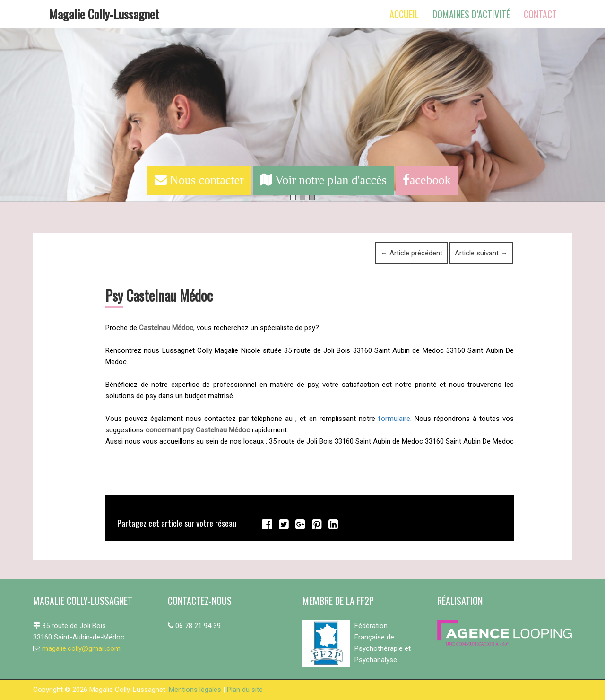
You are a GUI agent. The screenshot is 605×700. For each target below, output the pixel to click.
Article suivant (481, 253)
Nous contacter (199, 180)
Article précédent (411, 253)
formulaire (394, 419)
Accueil (404, 14)
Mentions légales (195, 690)
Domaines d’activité (471, 14)
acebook (427, 180)
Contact (540, 14)
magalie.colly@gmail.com (81, 648)
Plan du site (245, 690)
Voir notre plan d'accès (323, 180)
